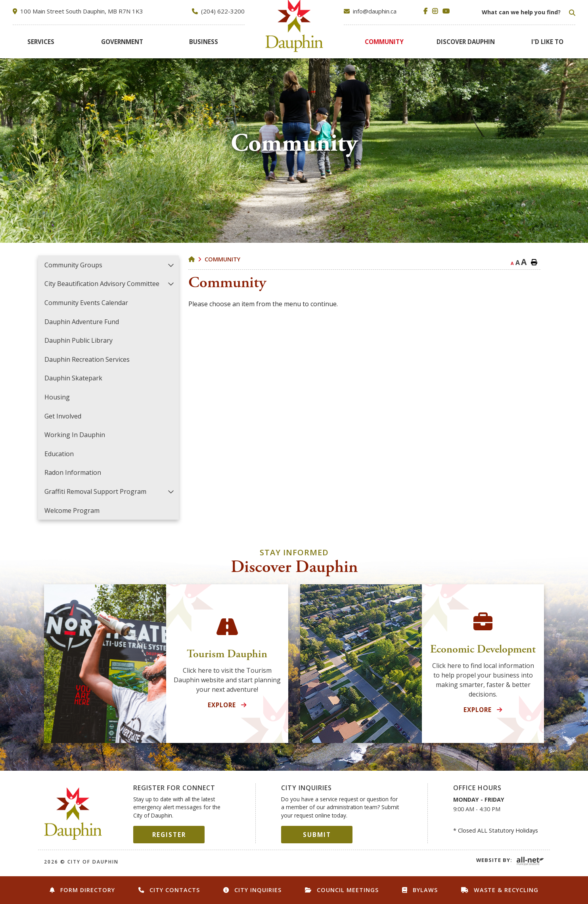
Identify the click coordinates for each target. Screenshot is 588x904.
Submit (317, 835)
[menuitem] (41, 42)
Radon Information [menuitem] (73, 472)
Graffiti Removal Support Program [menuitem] (95, 491)
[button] (171, 265)
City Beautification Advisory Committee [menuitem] (102, 284)
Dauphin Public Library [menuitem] (79, 340)
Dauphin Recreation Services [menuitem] (87, 359)
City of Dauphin (73, 814)
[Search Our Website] (528, 12)
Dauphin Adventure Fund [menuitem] (82, 322)
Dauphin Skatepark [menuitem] (73, 378)
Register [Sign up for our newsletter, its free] (169, 835)
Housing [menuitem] (57, 397)
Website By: (494, 860)
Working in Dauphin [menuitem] (75, 435)
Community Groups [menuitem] (73, 265)
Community (222, 259)
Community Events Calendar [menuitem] (86, 303)
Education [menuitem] (59, 454)
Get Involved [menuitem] (63, 416)
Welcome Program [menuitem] (72, 511)
